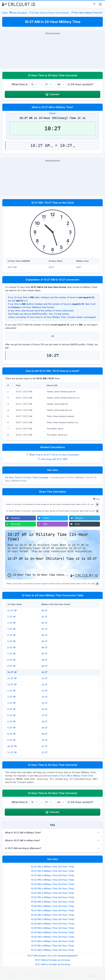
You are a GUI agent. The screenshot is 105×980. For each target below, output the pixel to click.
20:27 (44, 734)
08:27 (44, 660)
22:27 (44, 746)
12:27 (44, 685)
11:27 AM (12, 678)
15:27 (44, 703)
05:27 (44, 641)
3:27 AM (11, 629)
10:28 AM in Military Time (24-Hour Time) (52, 915)
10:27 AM (12, 672)
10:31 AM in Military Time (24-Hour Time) (53, 941)
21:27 (44, 740)
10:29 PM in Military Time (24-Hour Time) (53, 928)
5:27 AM (11, 641)
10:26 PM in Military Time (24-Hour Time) (53, 906)
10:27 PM (12, 746)
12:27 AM (12, 610)
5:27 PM (11, 715)
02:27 (44, 623)
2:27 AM (11, 623)
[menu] (100, 4)
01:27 (44, 617)
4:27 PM (11, 709)
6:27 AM (11, 648)
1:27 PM (11, 691)
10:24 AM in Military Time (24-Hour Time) (52, 884)
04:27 (44, 635)
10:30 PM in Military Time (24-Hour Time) (53, 937)
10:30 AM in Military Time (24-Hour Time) (52, 932)
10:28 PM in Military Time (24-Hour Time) (53, 919)
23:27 (44, 752)
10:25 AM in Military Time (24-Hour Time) (52, 893)
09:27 (44, 666)
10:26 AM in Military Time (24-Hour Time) (52, 902)
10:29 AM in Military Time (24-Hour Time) (52, 924)
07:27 (44, 654)
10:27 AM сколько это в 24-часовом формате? (52, 956)
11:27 (44, 678)
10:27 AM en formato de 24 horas (52, 960)
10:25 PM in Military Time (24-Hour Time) (53, 897)
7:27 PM (11, 728)
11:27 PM (12, 752)
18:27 (44, 722)
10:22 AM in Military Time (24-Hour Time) (52, 867)
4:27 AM (11, 635)
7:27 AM (11, 654)
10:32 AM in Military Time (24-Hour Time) (52, 950)
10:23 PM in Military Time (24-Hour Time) (53, 880)
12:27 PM (12, 685)
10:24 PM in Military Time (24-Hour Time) (53, 889)
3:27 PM (11, 703)
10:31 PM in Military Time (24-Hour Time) (52, 946)
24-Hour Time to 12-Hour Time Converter (27, 477)
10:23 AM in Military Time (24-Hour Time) (52, 875)
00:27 (44, 610)
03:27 (44, 629)
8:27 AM (11, 660)
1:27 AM (11, 617)
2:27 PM (11, 697)
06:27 (44, 648)
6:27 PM (11, 722)
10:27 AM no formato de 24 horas (53, 964)
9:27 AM (11, 666)
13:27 (44, 691)
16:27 (44, 709)
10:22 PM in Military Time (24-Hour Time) (53, 871)
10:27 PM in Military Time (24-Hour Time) (52, 910)
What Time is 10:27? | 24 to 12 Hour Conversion (54, 455)
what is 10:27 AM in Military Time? (70, 776)
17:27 (44, 715)
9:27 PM (11, 740)
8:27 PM (11, 734)
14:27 (44, 697)
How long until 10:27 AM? (54, 459)
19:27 (44, 728)
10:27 (44, 672)
